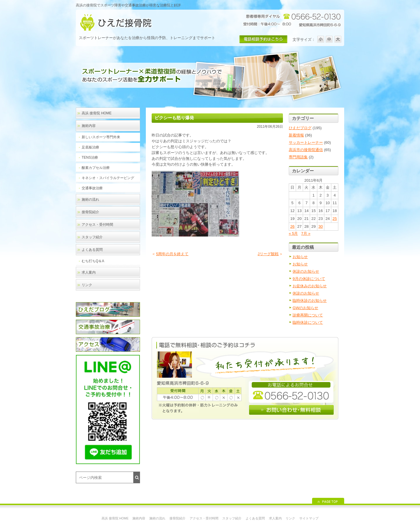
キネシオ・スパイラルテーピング (108, 178)
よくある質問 (92, 250)
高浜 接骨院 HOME (97, 113)
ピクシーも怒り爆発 (174, 118)
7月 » (306, 233)
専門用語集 (298, 157)
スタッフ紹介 (92, 237)
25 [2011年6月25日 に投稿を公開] (335, 219)
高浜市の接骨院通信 (306, 150)
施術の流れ (90, 199)
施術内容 (89, 126)
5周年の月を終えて (172, 254)
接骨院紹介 (90, 212)
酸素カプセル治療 (96, 168)
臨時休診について (308, 322)
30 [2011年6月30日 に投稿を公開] (321, 226)
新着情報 (296, 135)
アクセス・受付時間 (97, 225)
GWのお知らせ (305, 308)
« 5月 (293, 233)
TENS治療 (90, 157)
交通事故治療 (92, 188)
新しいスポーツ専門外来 (101, 137)
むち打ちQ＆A (93, 261)
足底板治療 (90, 147)
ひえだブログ (300, 128)
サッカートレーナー (306, 142)
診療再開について (308, 315)
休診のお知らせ (306, 271)
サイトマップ (309, 518)
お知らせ (300, 257)
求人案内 (89, 272)
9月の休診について (309, 279)
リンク (87, 285)
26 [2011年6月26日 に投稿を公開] (292, 226)
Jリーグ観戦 (268, 254)
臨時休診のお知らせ (310, 301)
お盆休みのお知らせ (310, 286)
